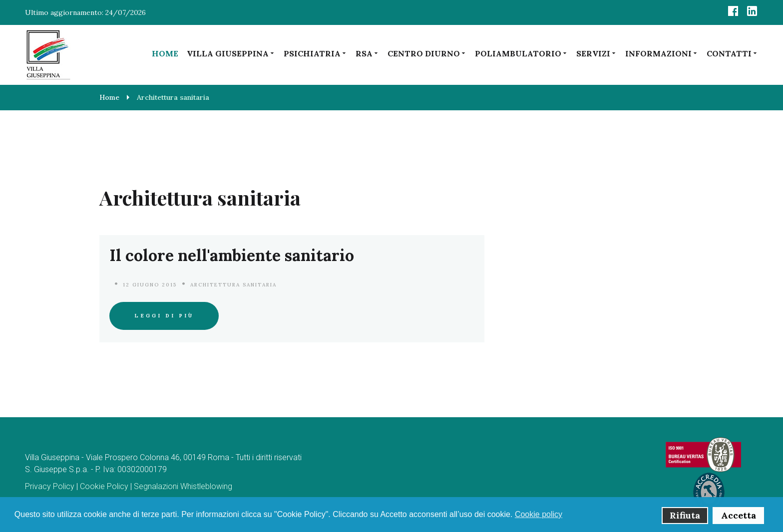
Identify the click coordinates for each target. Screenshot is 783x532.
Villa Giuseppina (231, 53)
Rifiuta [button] (685, 515)
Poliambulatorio (521, 53)
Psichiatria (315, 53)
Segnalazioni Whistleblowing (183, 486)
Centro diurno (427, 53)
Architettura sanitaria (233, 285)
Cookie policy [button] (539, 514)
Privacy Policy (50, 486)
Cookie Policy (104, 486)
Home (165, 53)
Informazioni (662, 53)
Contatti (732, 53)
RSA (367, 53)
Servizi (596, 53)
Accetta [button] (739, 515)
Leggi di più (164, 316)
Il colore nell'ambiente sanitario (232, 255)
